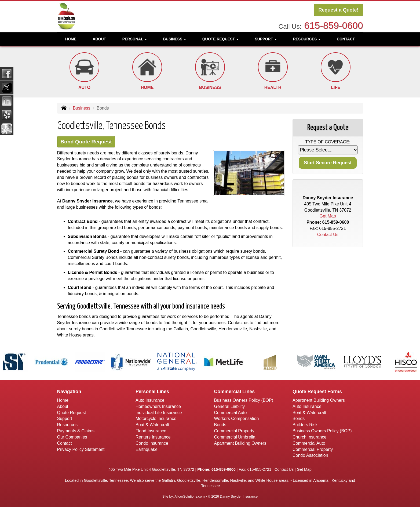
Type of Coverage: (328, 142)
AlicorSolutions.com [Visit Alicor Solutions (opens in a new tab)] (189, 496)
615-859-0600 (333, 25)
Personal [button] (135, 39)
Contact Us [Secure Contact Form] (328, 235)
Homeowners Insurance (158, 406)
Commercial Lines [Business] (235, 392)
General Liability (230, 406)
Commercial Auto (231, 413)
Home (71, 39)
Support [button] (266, 39)
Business (81, 108)
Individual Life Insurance (159, 413)
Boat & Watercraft (152, 425)
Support (65, 419)
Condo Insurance (152, 443)
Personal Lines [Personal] (152, 392)
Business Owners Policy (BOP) (244, 400)
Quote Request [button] (220, 39)
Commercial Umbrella (235, 437)
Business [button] (175, 39)
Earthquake (147, 449)
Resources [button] (307, 39)
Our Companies (72, 437)
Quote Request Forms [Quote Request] (317, 392)
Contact (346, 39)
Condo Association (310, 455)
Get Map (328, 216)
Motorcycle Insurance (156, 419)
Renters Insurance (153, 437)
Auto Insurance (150, 400)
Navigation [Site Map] (69, 392)
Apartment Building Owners (240, 443)
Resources (67, 425)
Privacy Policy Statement (81, 449)
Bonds (220, 425)
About (99, 39)
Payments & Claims (76, 431)
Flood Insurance (151, 431)
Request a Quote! (338, 10)
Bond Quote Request (86, 142)
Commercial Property (234, 431)
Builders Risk (305, 425)
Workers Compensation (237, 419)
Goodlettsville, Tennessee (106, 480)
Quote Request (72, 413)
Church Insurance (309, 437)
